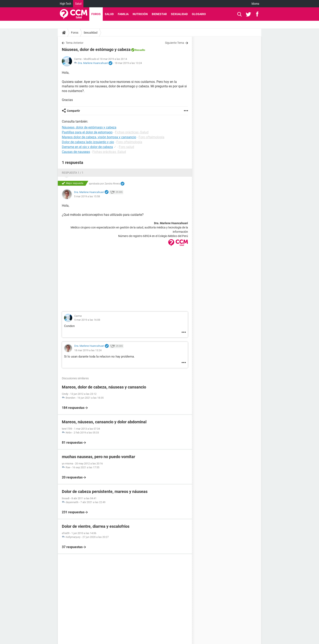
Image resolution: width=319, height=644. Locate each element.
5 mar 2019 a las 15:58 (87, 196)
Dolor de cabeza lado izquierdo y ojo (88, 142)
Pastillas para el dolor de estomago (87, 132)
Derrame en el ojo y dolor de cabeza (87, 147)
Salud (78, 4)
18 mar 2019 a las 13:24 (128, 63)
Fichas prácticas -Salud (132, 132)
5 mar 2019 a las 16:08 (87, 320)
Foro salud (126, 147)
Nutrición (140, 14)
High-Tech (65, 4)
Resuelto (140, 50)
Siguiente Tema (175, 43)
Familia (123, 14)
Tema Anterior (75, 43)
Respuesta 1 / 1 (73, 173)
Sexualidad (179, 14)
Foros (96, 14)
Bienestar (159, 14)
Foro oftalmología (151, 137)
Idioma (255, 4)
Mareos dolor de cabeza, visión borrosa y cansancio (99, 137)
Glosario (199, 14)
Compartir (73, 111)
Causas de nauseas (76, 152)
